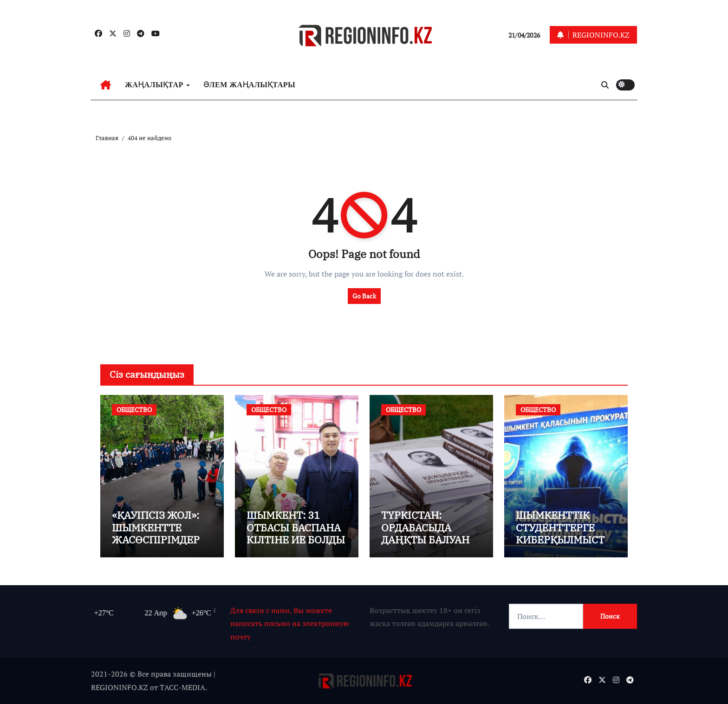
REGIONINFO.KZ (120, 687)
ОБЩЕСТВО (134, 410)
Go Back (364, 296)
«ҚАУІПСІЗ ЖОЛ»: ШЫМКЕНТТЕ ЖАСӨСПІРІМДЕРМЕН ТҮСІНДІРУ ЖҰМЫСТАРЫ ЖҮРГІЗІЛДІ (160, 546)
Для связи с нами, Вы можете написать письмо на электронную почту (290, 623)
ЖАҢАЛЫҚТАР (155, 85)
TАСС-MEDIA (182, 687)
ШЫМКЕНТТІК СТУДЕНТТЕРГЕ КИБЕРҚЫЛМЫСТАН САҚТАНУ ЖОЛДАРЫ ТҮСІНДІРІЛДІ (563, 546)
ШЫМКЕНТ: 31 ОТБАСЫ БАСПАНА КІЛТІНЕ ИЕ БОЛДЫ (296, 527)
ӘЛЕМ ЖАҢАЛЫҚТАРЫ (249, 85)
